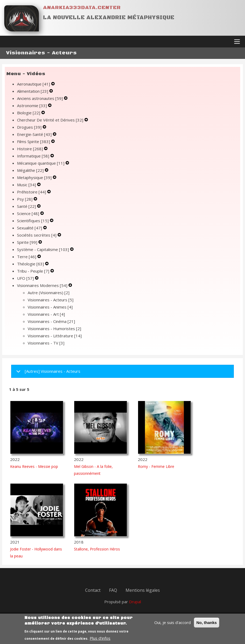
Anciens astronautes (40, 98)
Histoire (30, 149)
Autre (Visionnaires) (49, 293)
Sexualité (30, 228)
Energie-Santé (35, 134)
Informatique (34, 156)
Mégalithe (31, 170)
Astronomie (32, 106)
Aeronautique (34, 84)
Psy (25, 199)
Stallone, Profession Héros (97, 549)
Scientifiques (33, 221)
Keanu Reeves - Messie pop (34, 466)
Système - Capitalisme (43, 249)
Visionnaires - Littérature (55, 336)
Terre (27, 257)
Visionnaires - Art (46, 314)
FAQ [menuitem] (113, 590)
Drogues (30, 127)
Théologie (31, 264)
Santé (27, 206)
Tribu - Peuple (34, 271)
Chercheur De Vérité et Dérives (51, 120)
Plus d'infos (100, 640)
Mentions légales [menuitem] (143, 590)
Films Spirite (34, 141)
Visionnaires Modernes (43, 285)
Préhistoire (32, 192)
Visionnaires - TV (46, 343)
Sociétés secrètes (37, 235)
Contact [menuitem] (93, 590)
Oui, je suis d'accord (173, 624)
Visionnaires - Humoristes (54, 329)
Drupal (135, 602)
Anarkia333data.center (82, 8)
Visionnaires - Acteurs (51, 300)
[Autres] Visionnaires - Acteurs (47, 373)
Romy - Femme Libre (156, 466)
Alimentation (33, 91)
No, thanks (207, 624)
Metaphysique (35, 177)
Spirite (28, 242)
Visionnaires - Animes (50, 307)
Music (27, 185)
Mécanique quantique (41, 163)
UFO (26, 278)
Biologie (29, 113)
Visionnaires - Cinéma (51, 321)
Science (29, 213)
